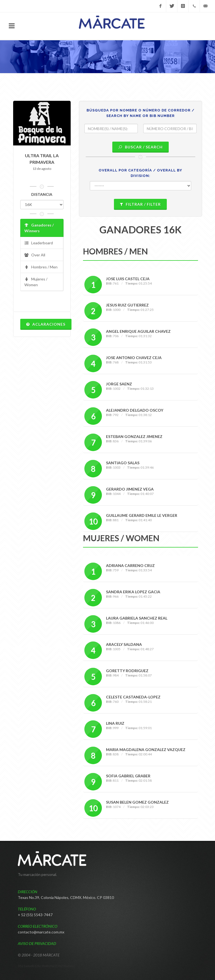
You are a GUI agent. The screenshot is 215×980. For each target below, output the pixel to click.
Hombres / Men (41, 267)
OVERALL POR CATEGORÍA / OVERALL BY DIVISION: (140, 173)
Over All (35, 255)
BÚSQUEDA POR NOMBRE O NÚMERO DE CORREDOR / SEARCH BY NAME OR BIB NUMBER (141, 113)
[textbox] (111, 128)
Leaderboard (39, 243)
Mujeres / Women (36, 282)
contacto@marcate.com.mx (41, 932)
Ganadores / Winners (39, 228)
